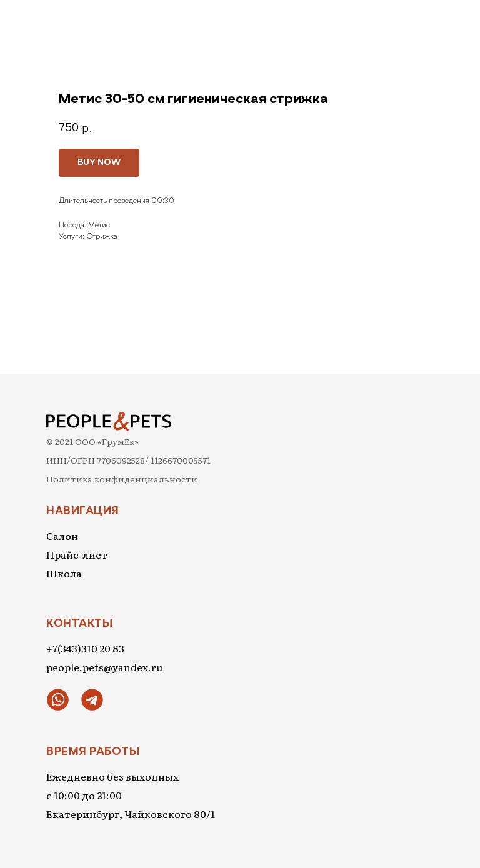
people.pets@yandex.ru (104, 667)
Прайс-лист (77, 554)
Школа (64, 573)
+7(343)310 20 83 (85, 648)
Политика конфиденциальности (122, 479)
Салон (62, 536)
